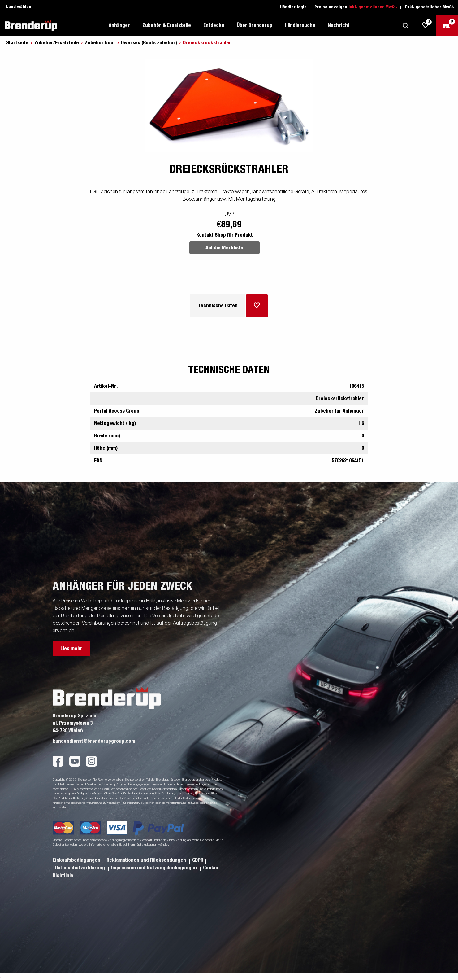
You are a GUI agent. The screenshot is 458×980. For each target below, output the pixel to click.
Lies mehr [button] (71, 649)
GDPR (198, 860)
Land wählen (19, 7)
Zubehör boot (100, 43)
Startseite (17, 43)
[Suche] (405, 26)
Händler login (293, 7)
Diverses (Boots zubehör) (149, 43)
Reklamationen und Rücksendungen (147, 860)
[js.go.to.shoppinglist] (426, 25)
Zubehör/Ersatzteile (57, 43)
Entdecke (214, 25)
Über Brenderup (255, 25)
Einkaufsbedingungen (77, 860)
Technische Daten (218, 306)
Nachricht (339, 25)
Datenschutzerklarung (81, 868)
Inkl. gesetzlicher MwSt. (373, 7)
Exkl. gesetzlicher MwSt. (430, 7)
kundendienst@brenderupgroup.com (94, 741)
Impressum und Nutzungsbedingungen (155, 868)
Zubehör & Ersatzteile (167, 25)
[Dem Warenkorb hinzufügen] (257, 306)
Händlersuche (300, 25)
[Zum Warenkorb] (447, 25)
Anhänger (119, 25)
